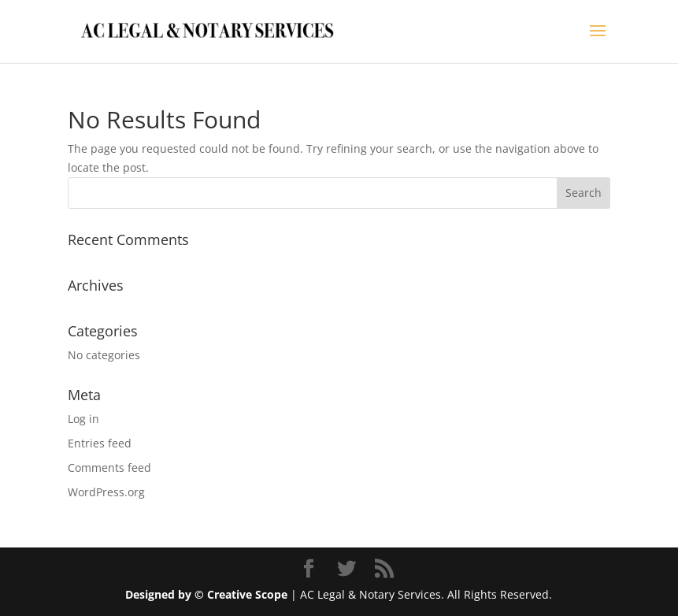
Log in (83, 419)
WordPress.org (106, 492)
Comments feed (109, 468)
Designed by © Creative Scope (208, 594)
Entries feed (100, 443)
